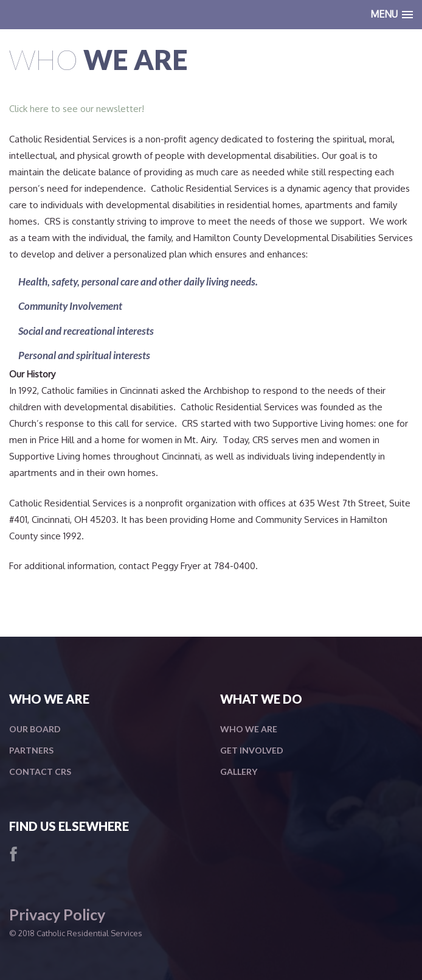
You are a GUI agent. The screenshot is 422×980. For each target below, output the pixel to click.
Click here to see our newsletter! (77, 109)
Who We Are (249, 729)
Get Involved (252, 750)
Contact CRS (40, 772)
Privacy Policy (57, 914)
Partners (31, 750)
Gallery (239, 772)
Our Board (35, 729)
